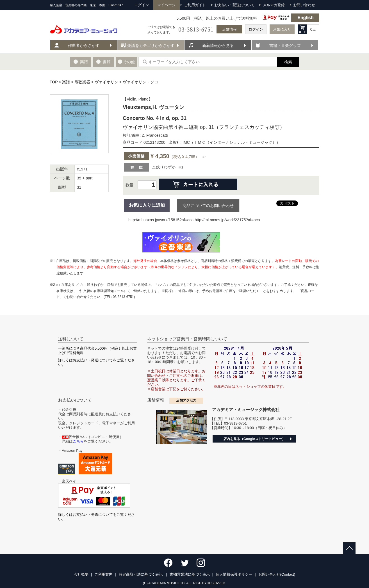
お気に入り (282, 29)
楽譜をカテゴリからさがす (151, 45)
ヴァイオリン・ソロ (140, 82)
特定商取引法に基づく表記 (141, 574)
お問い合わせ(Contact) (277, 574)
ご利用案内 (103, 574)
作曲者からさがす (84, 45)
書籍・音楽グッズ (285, 45)
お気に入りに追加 (147, 205)
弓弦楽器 (82, 82)
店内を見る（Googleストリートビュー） (254, 439)
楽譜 (66, 82)
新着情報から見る (218, 45)
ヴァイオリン (106, 82)
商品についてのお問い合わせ (208, 206)
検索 (288, 62)
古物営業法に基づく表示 (190, 574)
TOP (54, 82)
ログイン (256, 29)
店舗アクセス (186, 400)
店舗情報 (229, 29)
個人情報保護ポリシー (234, 574)
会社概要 (81, 574)
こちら (78, 441)
